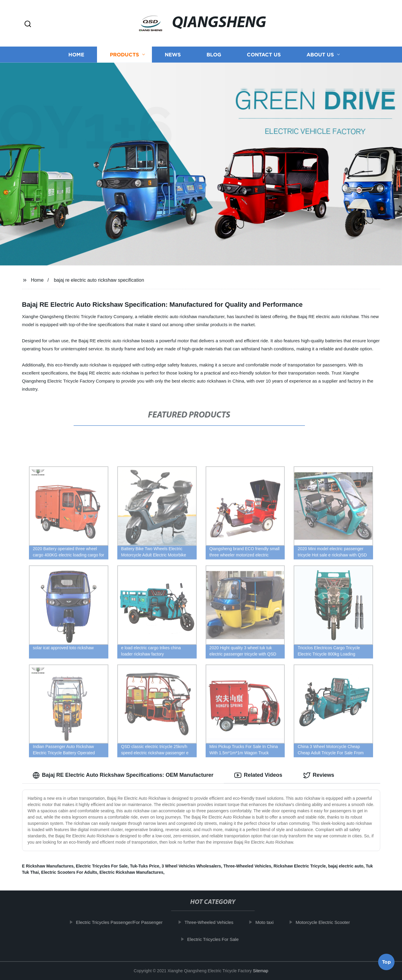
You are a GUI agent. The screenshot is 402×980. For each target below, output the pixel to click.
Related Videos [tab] (258, 775)
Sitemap (261, 971)
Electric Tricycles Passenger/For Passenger (126, 922)
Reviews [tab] (319, 775)
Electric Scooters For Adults (69, 872)
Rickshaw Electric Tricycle (299, 866)
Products (124, 54)
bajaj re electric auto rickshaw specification (99, 280)
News (173, 54)
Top (386, 963)
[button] (28, 24)
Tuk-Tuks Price (144, 866)
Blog (214, 54)
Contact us (264, 54)
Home (76, 54)
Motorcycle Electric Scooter (329, 922)
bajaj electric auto (346, 866)
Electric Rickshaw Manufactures (131, 872)
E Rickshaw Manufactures (48, 866)
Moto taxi (271, 922)
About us (320, 54)
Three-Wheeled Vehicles (247, 866)
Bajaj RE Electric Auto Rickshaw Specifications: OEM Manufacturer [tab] (123, 775)
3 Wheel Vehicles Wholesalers (191, 866)
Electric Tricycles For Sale (102, 866)
